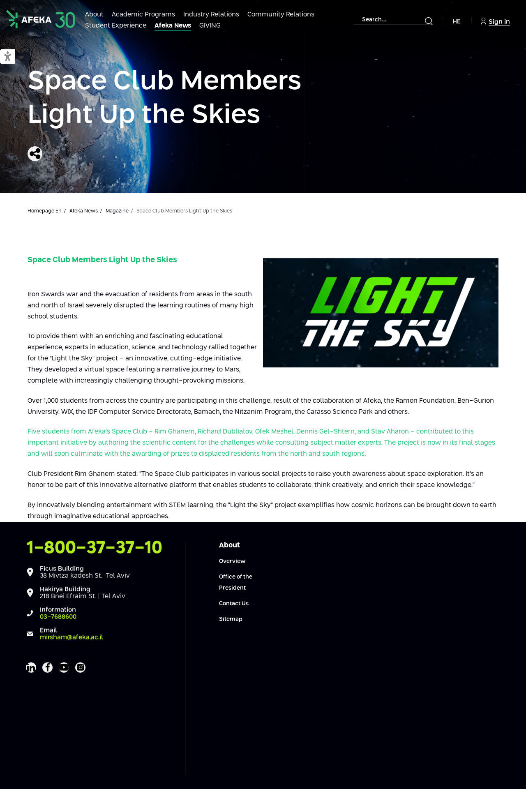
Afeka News (173, 26)
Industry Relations (211, 15)
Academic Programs (143, 15)
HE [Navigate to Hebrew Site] (457, 22)
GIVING (210, 26)
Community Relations (281, 15)
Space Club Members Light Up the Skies (164, 99)
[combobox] (393, 20)
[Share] (35, 154)
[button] (8, 57)
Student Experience (116, 26)
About (94, 15)
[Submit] (429, 21)
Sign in (496, 21)
